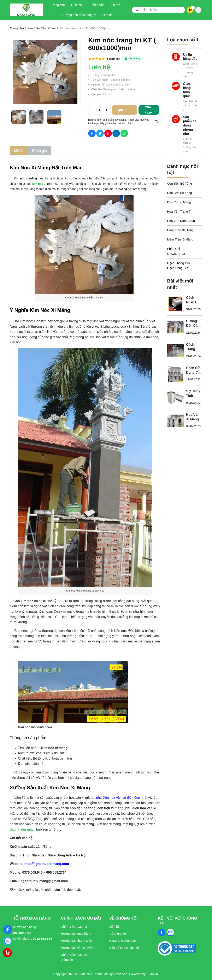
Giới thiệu (78, 5)
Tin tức (117, 5)
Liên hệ (107, 15)
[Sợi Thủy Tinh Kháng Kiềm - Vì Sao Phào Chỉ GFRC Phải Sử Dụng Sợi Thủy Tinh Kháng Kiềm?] (175, 397)
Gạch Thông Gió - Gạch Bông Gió (179, 265)
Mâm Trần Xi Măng (180, 239)
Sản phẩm (98, 5)
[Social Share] (92, 133)
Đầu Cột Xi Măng (179, 202)
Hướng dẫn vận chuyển (77, 948)
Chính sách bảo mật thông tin (75, 957)
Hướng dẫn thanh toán (76, 941)
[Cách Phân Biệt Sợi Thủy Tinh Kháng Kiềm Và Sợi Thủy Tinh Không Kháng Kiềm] (175, 304)
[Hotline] (7, 953)
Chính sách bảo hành (76, 926)
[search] (158, 10)
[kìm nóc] (38, 184)
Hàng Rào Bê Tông (180, 230)
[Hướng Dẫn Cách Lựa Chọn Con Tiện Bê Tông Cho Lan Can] (175, 327)
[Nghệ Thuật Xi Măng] (7, 929)
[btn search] (137, 10)
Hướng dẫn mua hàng (79, 15)
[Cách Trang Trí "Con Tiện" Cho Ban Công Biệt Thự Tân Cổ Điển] (175, 351)
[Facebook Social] (161, 932)
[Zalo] (7, 941)
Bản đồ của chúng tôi (124, 948)
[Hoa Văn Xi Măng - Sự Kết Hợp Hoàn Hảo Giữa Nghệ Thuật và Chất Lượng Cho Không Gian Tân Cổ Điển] (175, 421)
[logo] (26, 10)
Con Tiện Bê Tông (179, 183)
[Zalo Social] (170, 932)
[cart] (190, 10)
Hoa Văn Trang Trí (180, 211)
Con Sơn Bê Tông (179, 193)
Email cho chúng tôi (123, 941)
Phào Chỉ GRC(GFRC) (176, 251)
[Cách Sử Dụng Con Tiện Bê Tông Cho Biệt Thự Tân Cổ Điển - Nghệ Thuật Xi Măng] (175, 374)
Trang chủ (58, 5)
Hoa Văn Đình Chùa (181, 221)
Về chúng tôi (118, 934)
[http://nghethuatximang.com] (46, 864)
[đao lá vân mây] (22, 829)
